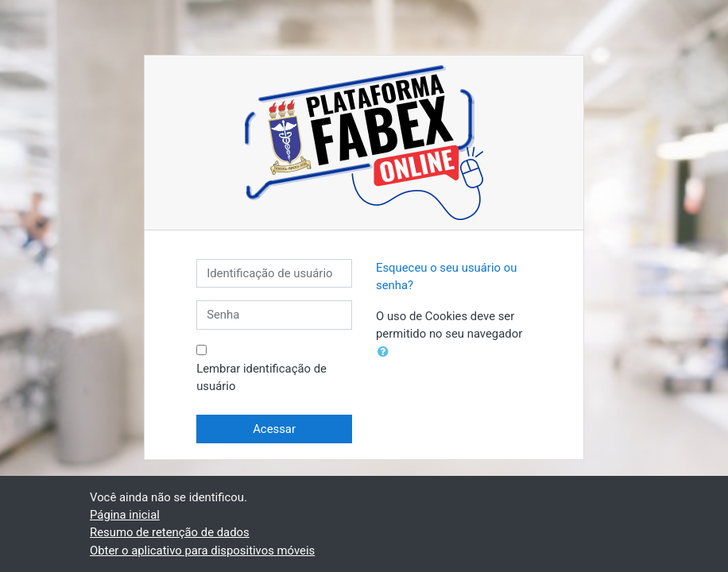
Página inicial (125, 515)
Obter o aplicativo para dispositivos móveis (202, 551)
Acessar (274, 429)
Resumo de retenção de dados (170, 532)
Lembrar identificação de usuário (261, 377)
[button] (386, 352)
